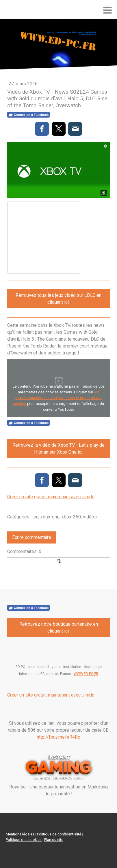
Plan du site (54, 840)
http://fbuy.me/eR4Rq (58, 737)
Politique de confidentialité (59, 834)
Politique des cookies (24, 840)
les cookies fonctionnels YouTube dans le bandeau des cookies (58, 398)
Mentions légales (20, 834)
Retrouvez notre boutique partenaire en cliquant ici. (59, 628)
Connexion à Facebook (28, 115)
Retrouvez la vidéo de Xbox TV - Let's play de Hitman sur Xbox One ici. (58, 449)
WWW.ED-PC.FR (86, 674)
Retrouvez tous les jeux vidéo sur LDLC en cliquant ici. (58, 299)
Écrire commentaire (32, 537)
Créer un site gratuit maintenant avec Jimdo (51, 497)
